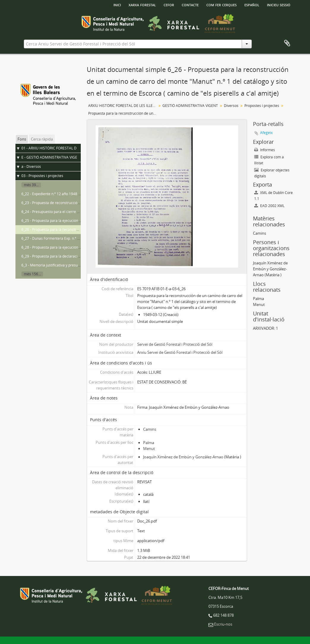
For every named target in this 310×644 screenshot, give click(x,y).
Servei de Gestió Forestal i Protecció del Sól (175, 344)
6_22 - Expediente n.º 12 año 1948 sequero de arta (63, 194)
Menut (149, 449)
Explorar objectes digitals (272, 173)
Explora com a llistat (269, 160)
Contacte (190, 4)
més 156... (32, 274)
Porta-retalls (287, 43)
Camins (150, 429)
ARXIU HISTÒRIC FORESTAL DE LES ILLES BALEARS (123, 106)
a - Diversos (31, 166)
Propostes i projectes (262, 106)
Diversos (231, 106)
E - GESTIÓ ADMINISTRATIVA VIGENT (52, 157)
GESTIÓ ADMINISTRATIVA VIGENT (190, 106)
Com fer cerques (222, 4)
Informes (265, 150)
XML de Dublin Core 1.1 (273, 196)
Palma (149, 443)
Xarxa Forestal (142, 4)
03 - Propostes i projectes (42, 176)
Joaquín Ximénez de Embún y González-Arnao (183, 457)
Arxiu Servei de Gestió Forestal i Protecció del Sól (180, 352)
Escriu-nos (223, 624)
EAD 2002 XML (269, 206)
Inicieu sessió (279, 4)
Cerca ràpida (42, 139)
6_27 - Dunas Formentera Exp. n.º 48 (51, 238)
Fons (22, 139)
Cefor (169, 4)
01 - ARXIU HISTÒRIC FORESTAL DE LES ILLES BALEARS (66, 148)
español (252, 4)
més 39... (31, 185)
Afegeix (266, 133)
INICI (117, 4)
